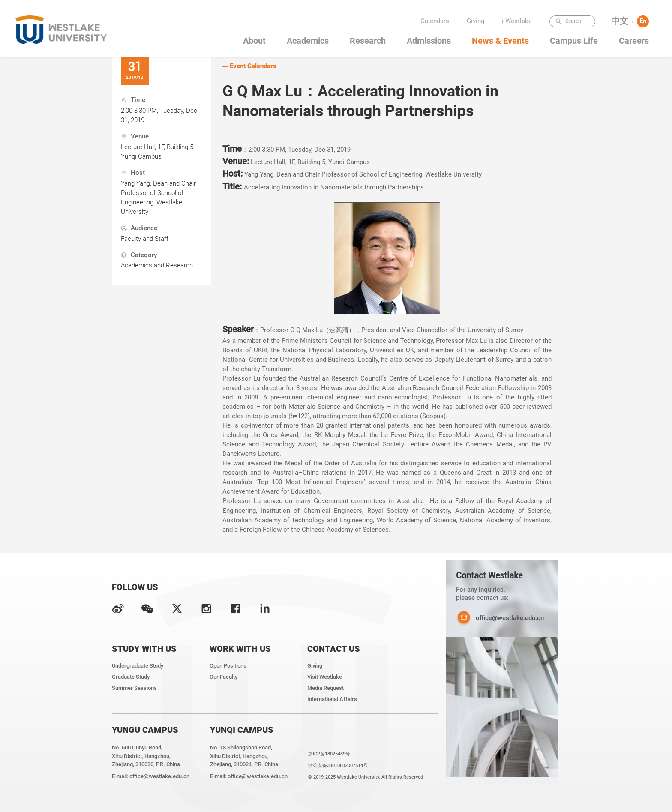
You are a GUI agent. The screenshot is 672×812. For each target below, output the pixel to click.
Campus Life (574, 41)
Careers (634, 41)
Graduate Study (131, 677)
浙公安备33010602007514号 (338, 765)
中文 (620, 21)
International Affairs (332, 699)
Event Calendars (253, 66)
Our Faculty (223, 677)
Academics (308, 41)
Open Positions (228, 666)
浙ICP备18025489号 (329, 754)
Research (368, 41)
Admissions (429, 41)
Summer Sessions (134, 688)
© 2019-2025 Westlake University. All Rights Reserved (366, 777)
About (254, 41)
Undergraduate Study (138, 666)
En (643, 21)
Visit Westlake (325, 677)
